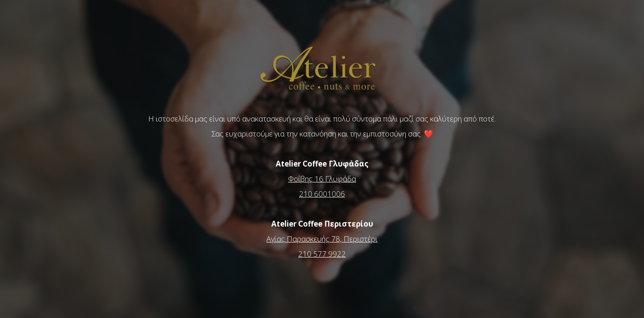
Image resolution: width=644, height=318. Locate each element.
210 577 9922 (322, 254)
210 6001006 (322, 194)
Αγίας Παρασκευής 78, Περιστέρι (322, 239)
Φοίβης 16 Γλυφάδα (322, 179)
